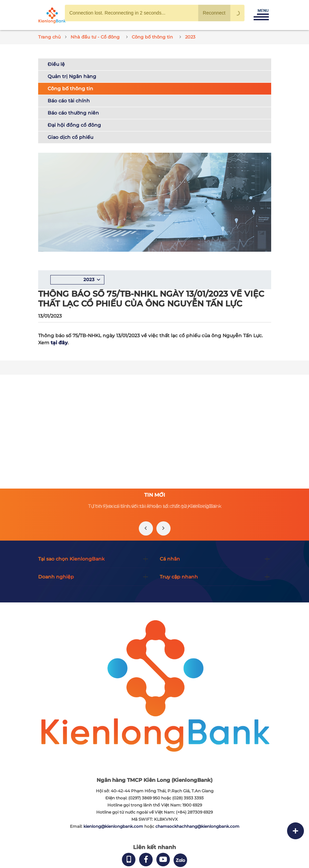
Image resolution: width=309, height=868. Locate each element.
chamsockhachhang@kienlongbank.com (197, 826)
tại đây (59, 343)
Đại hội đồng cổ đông (74, 125)
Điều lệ (56, 64)
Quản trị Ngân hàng (72, 76)
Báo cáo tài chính (69, 101)
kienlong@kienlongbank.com (114, 826)
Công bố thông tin (70, 89)
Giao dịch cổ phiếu (70, 137)
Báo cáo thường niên (73, 113)
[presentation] (146, 528)
